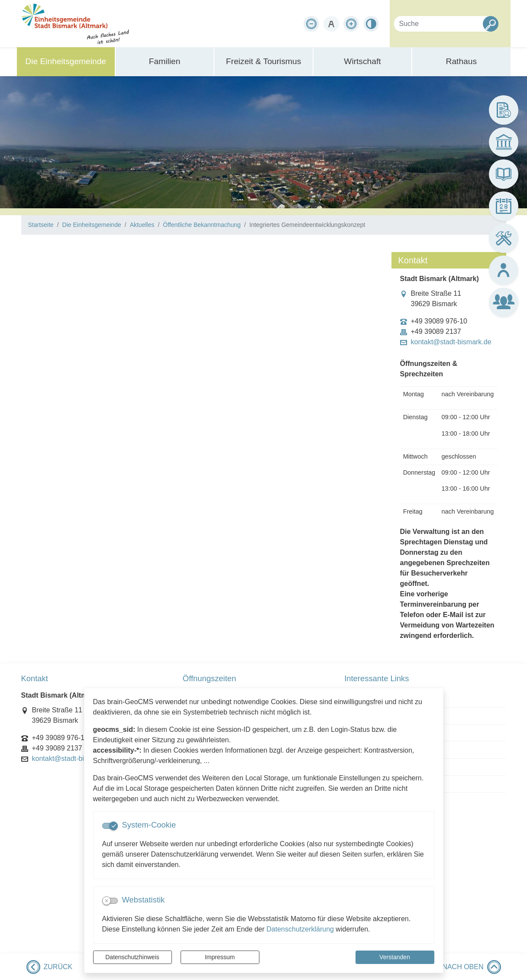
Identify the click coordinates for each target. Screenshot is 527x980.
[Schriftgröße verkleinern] (311, 24)
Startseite (41, 225)
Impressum (220, 957)
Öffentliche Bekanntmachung (202, 225)
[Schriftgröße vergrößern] (351, 24)
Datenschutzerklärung (300, 929)
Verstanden (395, 957)
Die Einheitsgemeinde (92, 225)
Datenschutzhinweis (132, 957)
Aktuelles (142, 225)
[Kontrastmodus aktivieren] (371, 24)
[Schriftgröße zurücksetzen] (331, 24)
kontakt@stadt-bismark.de (451, 342)
